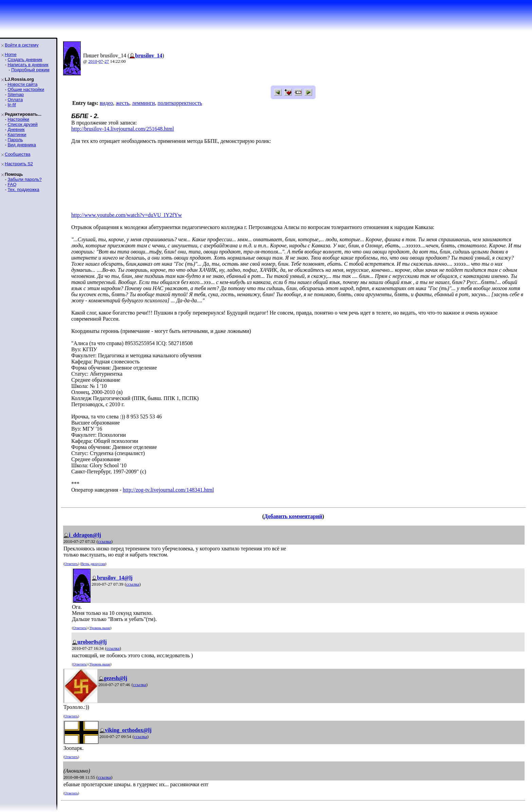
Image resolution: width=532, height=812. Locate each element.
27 (107, 61)
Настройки (18, 119)
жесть (122, 103)
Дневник (16, 129)
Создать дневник (25, 60)
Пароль (15, 140)
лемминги (144, 103)
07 (101, 61)
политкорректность (180, 103)
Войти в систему (22, 45)
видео (106, 103)
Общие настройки (26, 89)
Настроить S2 (19, 164)
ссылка (105, 541)
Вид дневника (22, 145)
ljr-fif (12, 105)
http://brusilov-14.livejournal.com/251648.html (123, 129)
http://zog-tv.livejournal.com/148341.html (168, 490)
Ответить (71, 564)
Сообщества (18, 154)
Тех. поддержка (23, 190)
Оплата (15, 100)
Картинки (17, 135)
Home (11, 54)
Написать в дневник (28, 65)
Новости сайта (22, 84)
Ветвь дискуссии (93, 564)
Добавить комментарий (293, 516)
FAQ (12, 184)
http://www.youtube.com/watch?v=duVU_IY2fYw (127, 215)
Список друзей (22, 124)
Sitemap (16, 95)
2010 (93, 61)
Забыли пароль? (24, 179)
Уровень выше (100, 628)
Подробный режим (30, 70)
